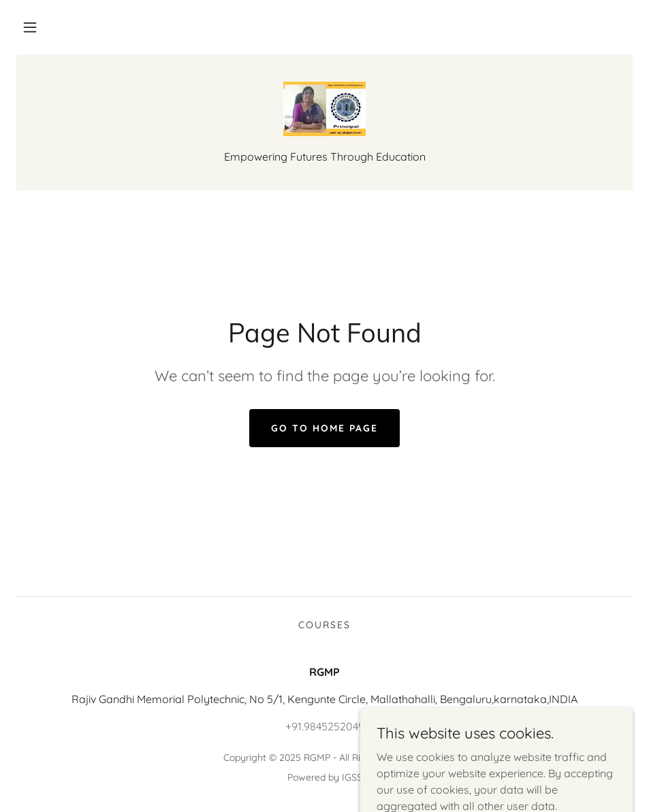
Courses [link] (324, 625)
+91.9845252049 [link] (325, 726)
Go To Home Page (324, 428)
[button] (30, 27)
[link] (324, 109)
